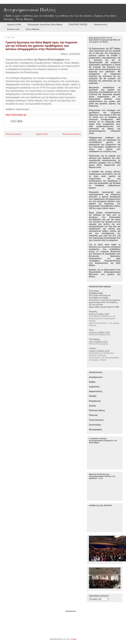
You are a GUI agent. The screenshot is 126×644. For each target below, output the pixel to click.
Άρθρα (92, 382)
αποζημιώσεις (96, 377)
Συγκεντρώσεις (96, 420)
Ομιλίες (93, 406)
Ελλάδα (93, 396)
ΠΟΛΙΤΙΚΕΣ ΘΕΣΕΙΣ (78, 25)
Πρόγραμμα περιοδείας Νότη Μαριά (45, 25)
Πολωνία (93, 415)
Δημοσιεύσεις (96, 391)
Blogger (74, 639)
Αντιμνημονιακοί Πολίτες (30, 10)
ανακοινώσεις (96, 372)
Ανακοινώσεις (101, 25)
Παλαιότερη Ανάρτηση (72, 134)
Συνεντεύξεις (95, 425)
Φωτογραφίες (96, 429)
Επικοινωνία (13, 29)
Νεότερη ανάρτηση (13, 134)
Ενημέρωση (95, 401)
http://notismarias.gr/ (16, 115)
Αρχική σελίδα (14, 25)
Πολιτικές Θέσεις (97, 410)
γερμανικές (94, 387)
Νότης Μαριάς (33, 29)
